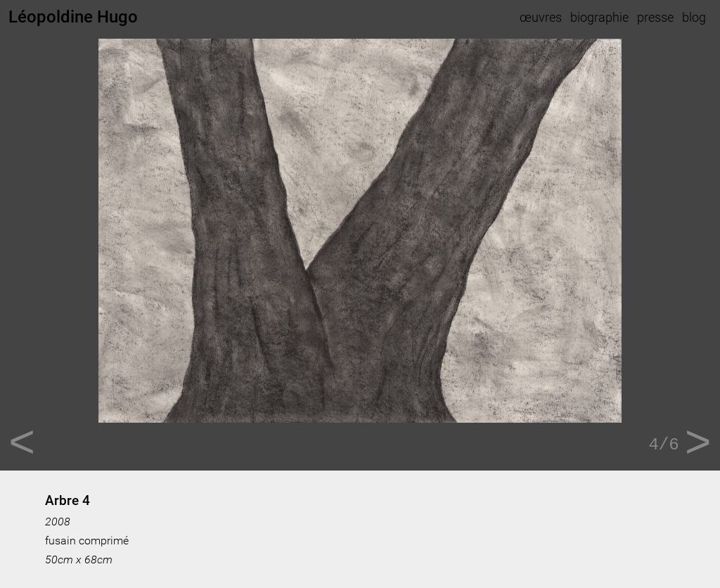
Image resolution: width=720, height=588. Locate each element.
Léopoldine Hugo (73, 17)
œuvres (541, 17)
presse (655, 17)
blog (694, 17)
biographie (599, 17)
